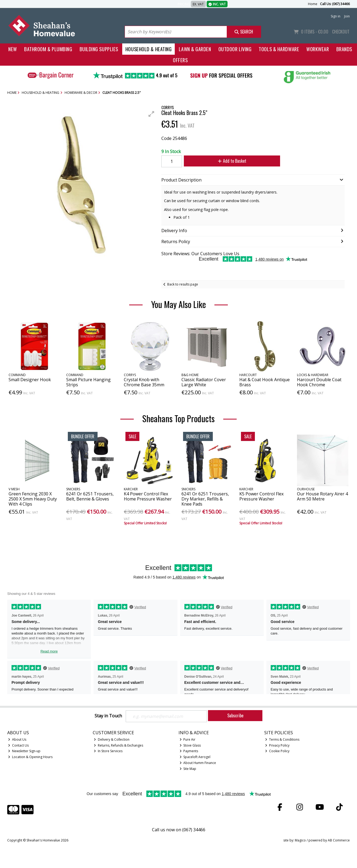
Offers (180, 60)
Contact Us (18, 745)
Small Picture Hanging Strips (88, 382)
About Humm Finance (198, 763)
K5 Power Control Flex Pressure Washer (261, 496)
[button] (151, 114)
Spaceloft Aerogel (195, 757)
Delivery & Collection (112, 739)
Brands (344, 49)
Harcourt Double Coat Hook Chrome (319, 382)
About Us (17, 739)
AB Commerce (339, 840)
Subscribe (235, 715)
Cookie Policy (277, 751)
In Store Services (108, 751)
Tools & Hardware (279, 49)
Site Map (188, 769)
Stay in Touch (108, 716)
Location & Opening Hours (30, 757)
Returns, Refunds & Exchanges (118, 745)
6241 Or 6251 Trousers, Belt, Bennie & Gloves (90, 496)
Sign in (336, 16)
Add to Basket (232, 161)
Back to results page (183, 284)
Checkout (341, 32)
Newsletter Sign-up (24, 751)
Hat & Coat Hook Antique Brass (265, 382)
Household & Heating (149, 49)
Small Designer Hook (30, 380)
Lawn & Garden (195, 49)
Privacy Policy (277, 745)
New (13, 49)
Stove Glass (190, 745)
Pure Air (188, 739)
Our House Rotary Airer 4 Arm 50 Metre (322, 496)
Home (313, 4)
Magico (300, 840)
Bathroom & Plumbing (48, 49)
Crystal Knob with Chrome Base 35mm (144, 382)
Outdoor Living (235, 49)
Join (347, 16)
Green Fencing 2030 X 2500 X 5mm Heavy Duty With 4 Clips (33, 499)
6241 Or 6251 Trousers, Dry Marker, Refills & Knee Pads (205, 499)
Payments (189, 751)
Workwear (318, 49)
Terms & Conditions (282, 739)
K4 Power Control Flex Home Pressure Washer (148, 496)
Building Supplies (99, 49)
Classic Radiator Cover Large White (204, 382)
